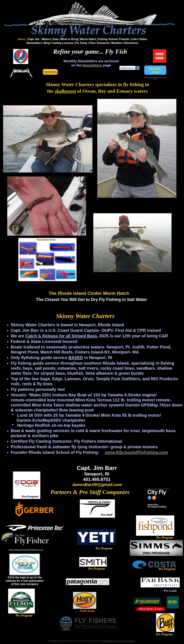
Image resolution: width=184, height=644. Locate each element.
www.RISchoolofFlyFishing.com (136, 452)
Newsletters (92, 65)
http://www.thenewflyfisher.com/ (26, 550)
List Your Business (127, 641)
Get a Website (107, 641)
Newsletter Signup (155, 70)
